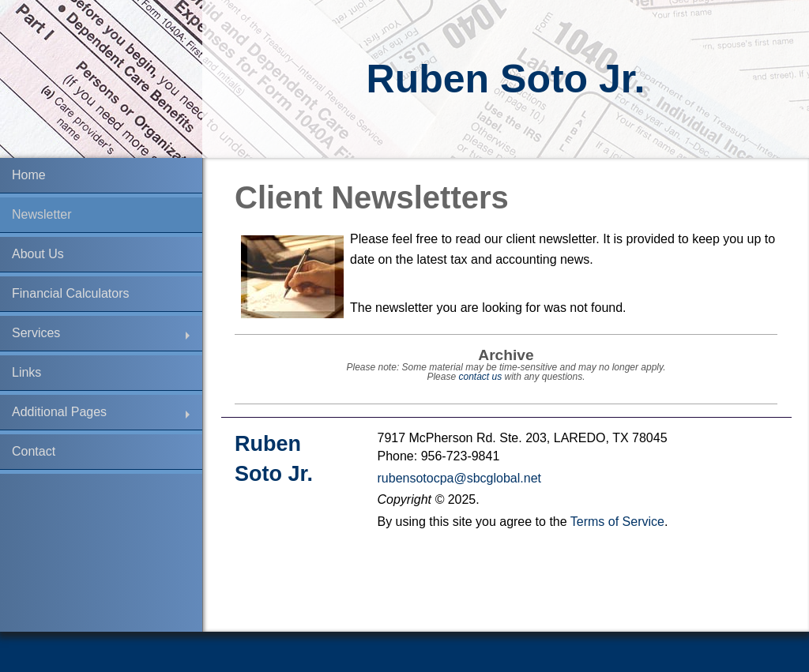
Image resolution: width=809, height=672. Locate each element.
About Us (38, 254)
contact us (480, 377)
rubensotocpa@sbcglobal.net (460, 478)
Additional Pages (59, 412)
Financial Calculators (71, 293)
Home (29, 175)
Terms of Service (617, 522)
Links (26, 372)
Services (36, 333)
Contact (34, 451)
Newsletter (42, 214)
